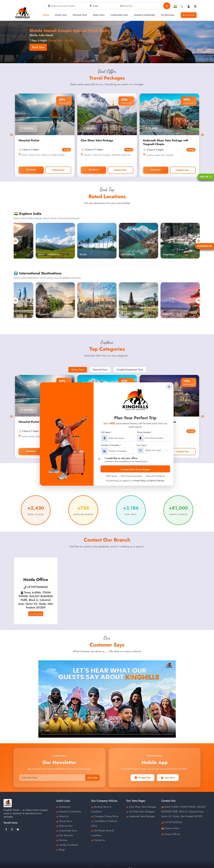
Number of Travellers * (111, 445)
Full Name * (107, 432)
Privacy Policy (140, 481)
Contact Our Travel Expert (135, 469)
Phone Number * (145, 432)
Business (205, 246)
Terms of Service (157, 481)
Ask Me (206, 177)
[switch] (101, 459)
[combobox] (145, 450)
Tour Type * (142, 445)
